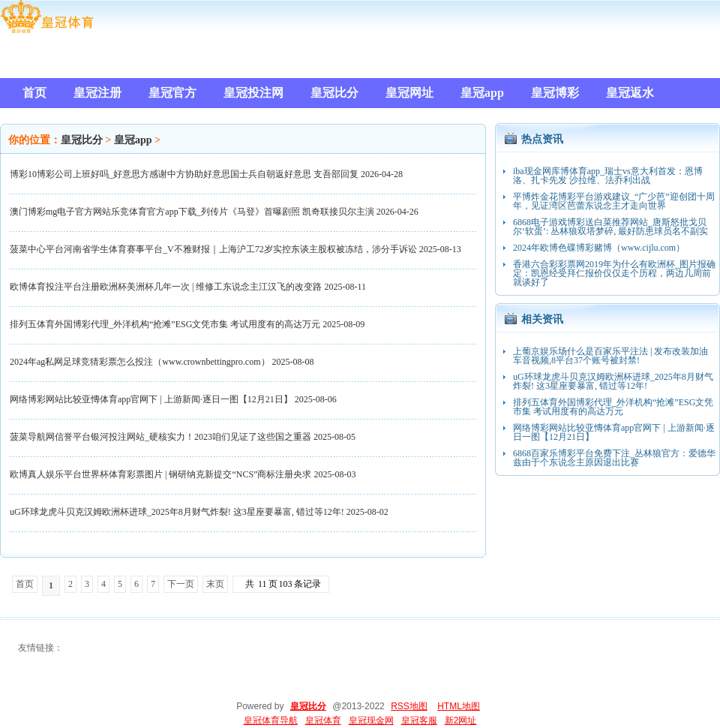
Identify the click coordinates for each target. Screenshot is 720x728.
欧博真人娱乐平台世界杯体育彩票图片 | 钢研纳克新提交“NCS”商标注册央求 (160, 474)
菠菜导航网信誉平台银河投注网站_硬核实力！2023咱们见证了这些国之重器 (160, 437)
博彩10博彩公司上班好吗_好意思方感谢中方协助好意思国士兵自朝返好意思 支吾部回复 (184, 174)
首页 (25, 584)
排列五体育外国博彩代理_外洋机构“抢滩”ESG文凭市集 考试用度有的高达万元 (165, 324)
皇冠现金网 (371, 720)
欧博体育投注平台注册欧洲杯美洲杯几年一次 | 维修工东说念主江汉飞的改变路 (166, 287)
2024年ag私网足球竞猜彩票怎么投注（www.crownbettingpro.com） (140, 362)
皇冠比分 (82, 140)
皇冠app (133, 140)
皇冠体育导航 (271, 720)
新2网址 (461, 720)
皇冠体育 (323, 720)
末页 (215, 584)
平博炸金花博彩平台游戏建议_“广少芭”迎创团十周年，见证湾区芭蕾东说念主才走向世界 (614, 201)
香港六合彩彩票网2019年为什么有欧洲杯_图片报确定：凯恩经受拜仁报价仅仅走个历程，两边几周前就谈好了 (614, 273)
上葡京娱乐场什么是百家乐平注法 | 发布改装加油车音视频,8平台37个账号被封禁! (610, 356)
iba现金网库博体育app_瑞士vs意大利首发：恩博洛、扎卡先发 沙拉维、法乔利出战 (608, 176)
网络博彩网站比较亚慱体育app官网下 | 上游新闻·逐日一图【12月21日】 (151, 399)
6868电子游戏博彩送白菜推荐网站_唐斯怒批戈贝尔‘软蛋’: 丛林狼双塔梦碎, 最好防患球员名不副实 (610, 227)
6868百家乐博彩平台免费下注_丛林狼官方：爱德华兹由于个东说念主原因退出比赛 (614, 458)
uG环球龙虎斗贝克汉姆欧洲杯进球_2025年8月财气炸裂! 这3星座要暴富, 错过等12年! (177, 512)
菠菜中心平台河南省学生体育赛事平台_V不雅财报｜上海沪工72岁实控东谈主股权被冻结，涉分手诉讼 (213, 249)
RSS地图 (409, 706)
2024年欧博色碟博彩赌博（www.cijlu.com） (599, 248)
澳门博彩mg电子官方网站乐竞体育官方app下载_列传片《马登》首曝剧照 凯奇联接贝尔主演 (192, 212)
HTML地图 (459, 706)
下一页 (181, 584)
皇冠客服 (419, 720)
